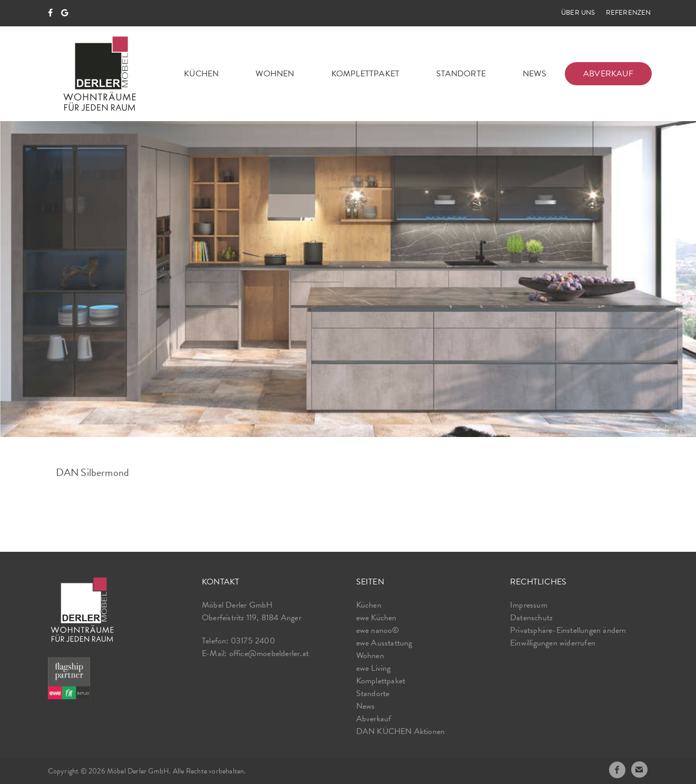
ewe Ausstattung (384, 643)
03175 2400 (253, 641)
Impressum (529, 605)
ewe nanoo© (378, 630)
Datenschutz (531, 618)
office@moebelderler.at (269, 653)
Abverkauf (608, 74)
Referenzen (629, 13)
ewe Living (374, 668)
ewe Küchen (376, 618)
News (535, 74)
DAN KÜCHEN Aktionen (401, 731)
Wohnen (275, 74)
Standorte (461, 74)
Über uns (578, 13)
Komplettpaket (366, 74)
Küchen (201, 74)
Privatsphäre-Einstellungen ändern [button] (568, 630)
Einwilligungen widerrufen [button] (553, 643)
